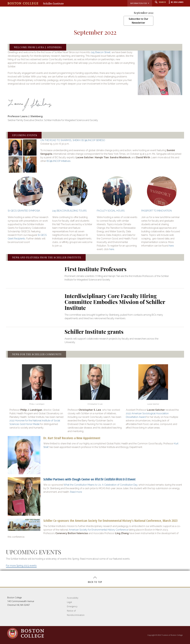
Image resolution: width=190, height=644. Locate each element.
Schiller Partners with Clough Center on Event (89, 479)
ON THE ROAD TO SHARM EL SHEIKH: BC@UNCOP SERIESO (73, 140)
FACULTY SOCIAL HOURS (111, 211)
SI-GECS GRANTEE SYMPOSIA (24, 211)
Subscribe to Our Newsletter (138, 21)
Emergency (72, 606)
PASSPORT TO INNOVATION (157, 211)
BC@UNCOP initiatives (59, 161)
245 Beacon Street (101, 52)
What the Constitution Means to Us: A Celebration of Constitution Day (101, 485)
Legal (69, 602)
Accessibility (73, 598)
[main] (95, 308)
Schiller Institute (53, 3)
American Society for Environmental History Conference (98, 530)
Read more (76, 492)
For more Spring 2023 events (21, 566)
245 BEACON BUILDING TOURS (69, 211)
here (112, 249)
